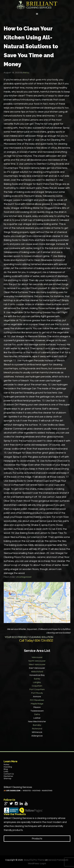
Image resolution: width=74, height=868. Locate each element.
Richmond (37, 729)
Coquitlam (37, 686)
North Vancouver (37, 661)
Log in (43, 863)
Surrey (37, 679)
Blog (6, 769)
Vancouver (37, 657)
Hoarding (8, 767)
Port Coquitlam (37, 689)
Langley (37, 682)
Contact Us (9, 774)
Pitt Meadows (37, 700)
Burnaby (37, 725)
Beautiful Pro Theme (34, 860)
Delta (37, 714)
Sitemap (7, 779)
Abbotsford (37, 672)
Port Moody (37, 693)
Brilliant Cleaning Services (37, 5)
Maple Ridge (37, 704)
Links (6, 772)
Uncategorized (24, 577)
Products (37, 839)
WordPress (33, 863)
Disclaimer (8, 776)
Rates (6, 765)
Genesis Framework (58, 860)
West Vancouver (37, 664)
